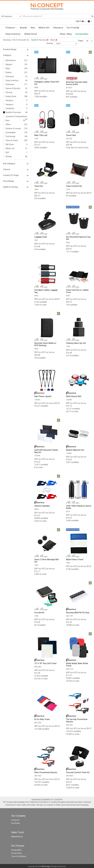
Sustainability (82, 34)
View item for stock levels (77, 148)
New (33, 28)
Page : (81, 41)
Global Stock (30, 34)
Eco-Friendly (73, 28)
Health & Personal (40, 40)
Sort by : (50, 43)
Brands (24, 28)
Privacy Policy (16, 853)
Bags (8, 68)
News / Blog (66, 34)
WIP (7, 152)
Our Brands (16, 823)
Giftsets (9, 92)
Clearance (58, 28)
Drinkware (10, 84)
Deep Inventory (13, 34)
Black (54, 40)
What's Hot (44, 28)
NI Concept (46, 867)
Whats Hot (10, 148)
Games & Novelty (13, 88)
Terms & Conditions (19, 857)
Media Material (17, 837)
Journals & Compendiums (16, 116)
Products (11, 28)
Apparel (9, 64)
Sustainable (11, 132)
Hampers (9, 100)
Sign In (80, 21)
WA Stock (10, 144)
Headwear (10, 108)
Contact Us (15, 820)
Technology (10, 136)
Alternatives (11, 60)
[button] (90, 21)
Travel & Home (12, 140)
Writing (9, 156)
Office (8, 124)
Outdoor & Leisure (13, 128)
